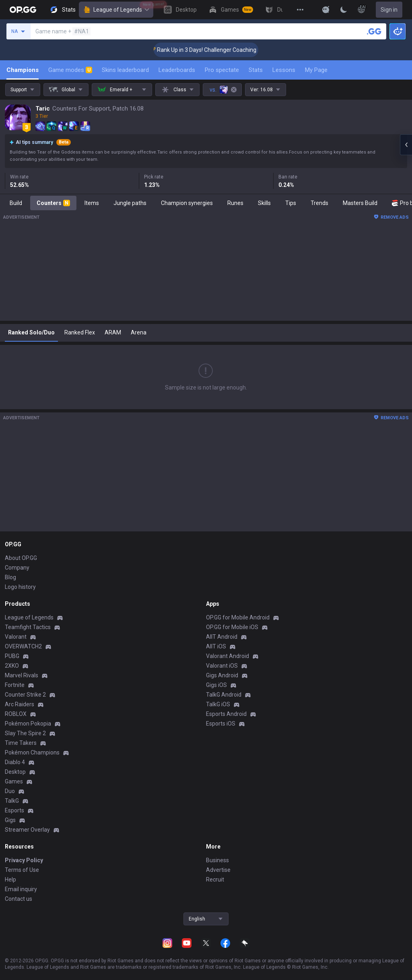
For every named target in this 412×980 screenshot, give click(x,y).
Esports (14, 810)
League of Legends (116, 10)
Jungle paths (130, 203)
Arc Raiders (20, 704)
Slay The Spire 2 (25, 733)
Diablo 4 (15, 762)
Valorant (16, 637)
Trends (319, 203)
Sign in (389, 10)
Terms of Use (22, 870)
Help (10, 880)
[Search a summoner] (374, 31)
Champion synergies (187, 203)
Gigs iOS (216, 685)
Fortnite (15, 685)
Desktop (15, 772)
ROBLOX (16, 714)
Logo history (20, 587)
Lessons (284, 70)
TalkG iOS (218, 704)
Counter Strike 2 (25, 695)
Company (17, 568)
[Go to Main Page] (23, 10)
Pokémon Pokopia (28, 724)
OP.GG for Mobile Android (238, 617)
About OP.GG (21, 558)
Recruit (215, 880)
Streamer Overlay (27, 830)
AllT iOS (216, 646)
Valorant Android (228, 656)
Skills (264, 203)
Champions (23, 70)
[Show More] (326, 10)
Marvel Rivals (22, 675)
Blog (10, 577)
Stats (256, 70)
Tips (291, 203)
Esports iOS (221, 724)
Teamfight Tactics (28, 627)
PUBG (12, 656)
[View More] (300, 10)
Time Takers (21, 743)
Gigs (10, 820)
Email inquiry (21, 889)
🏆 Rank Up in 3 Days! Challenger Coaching (212, 50)
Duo (10, 791)
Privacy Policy (24, 860)
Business (217, 860)
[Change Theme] (344, 10)
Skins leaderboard (125, 70)
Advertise (218, 870)
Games (14, 781)
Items (92, 203)
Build (16, 203)
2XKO (12, 666)
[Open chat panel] (406, 145)
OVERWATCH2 (23, 646)
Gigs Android (222, 675)
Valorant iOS (222, 666)
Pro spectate (222, 70)
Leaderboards (177, 70)
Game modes (70, 70)
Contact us (19, 899)
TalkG (12, 801)
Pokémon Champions (32, 752)
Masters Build (360, 203)
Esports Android (226, 714)
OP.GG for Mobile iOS (232, 627)
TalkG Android (224, 695)
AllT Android (222, 637)
